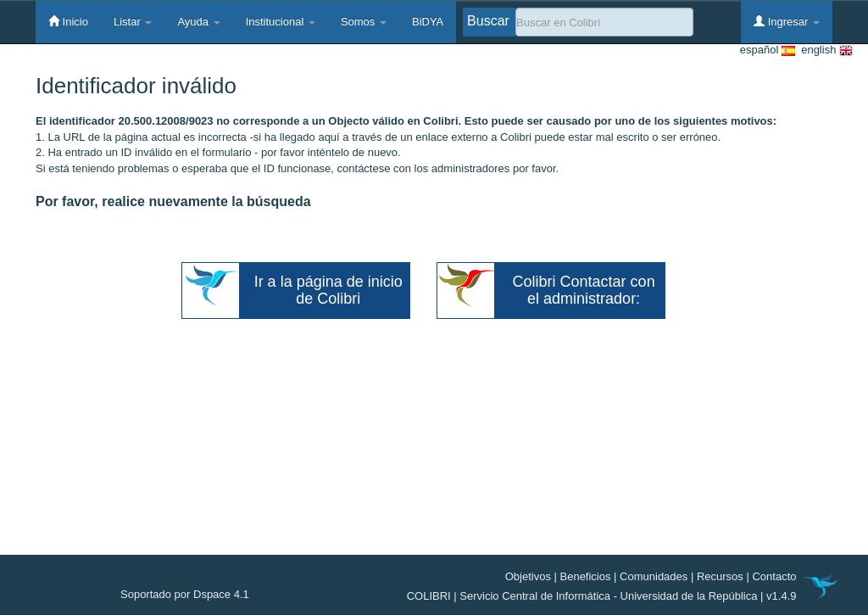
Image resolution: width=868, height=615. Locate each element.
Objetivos (528, 576)
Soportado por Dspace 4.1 (185, 594)
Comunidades (654, 576)
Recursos (720, 576)
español (768, 50)
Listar (133, 22)
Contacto (774, 576)
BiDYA (428, 22)
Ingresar (787, 21)
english (824, 50)
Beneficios (586, 576)
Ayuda (198, 22)
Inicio (68, 21)
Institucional (281, 22)
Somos (364, 22)
